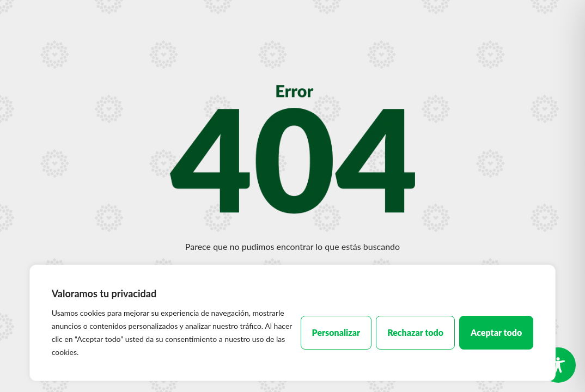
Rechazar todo (415, 332)
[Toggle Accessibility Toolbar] (558, 365)
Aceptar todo (496, 332)
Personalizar (336, 332)
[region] (293, 323)
